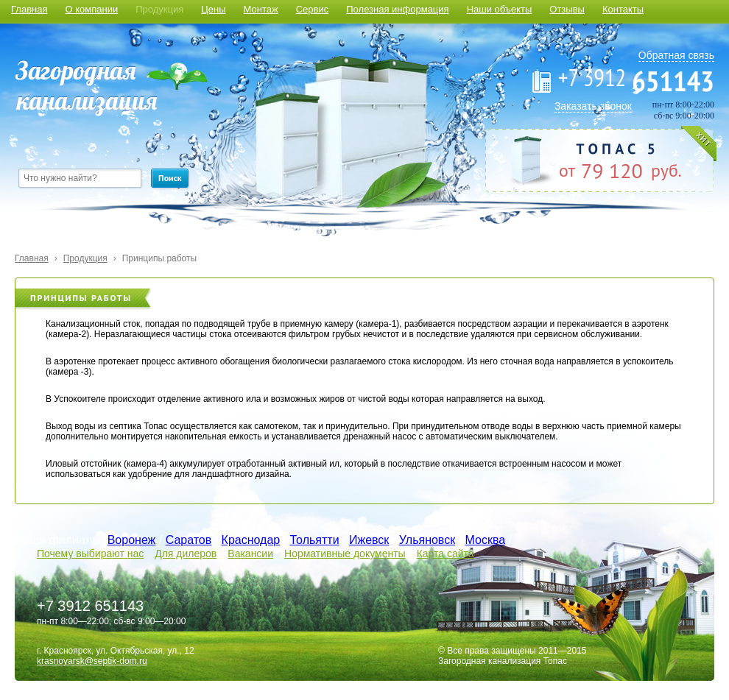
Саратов (189, 540)
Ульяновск (427, 540)
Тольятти (315, 540)
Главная (29, 9)
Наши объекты (500, 9)
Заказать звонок (593, 106)
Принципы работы (159, 258)
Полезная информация (397, 9)
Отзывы (567, 9)
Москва (486, 540)
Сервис (313, 9)
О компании (91, 9)
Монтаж (261, 9)
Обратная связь (676, 55)
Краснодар (251, 540)
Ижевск (369, 540)
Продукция (159, 9)
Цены (213, 9)
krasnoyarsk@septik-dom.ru (92, 661)
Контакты (623, 9)
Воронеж (132, 540)
